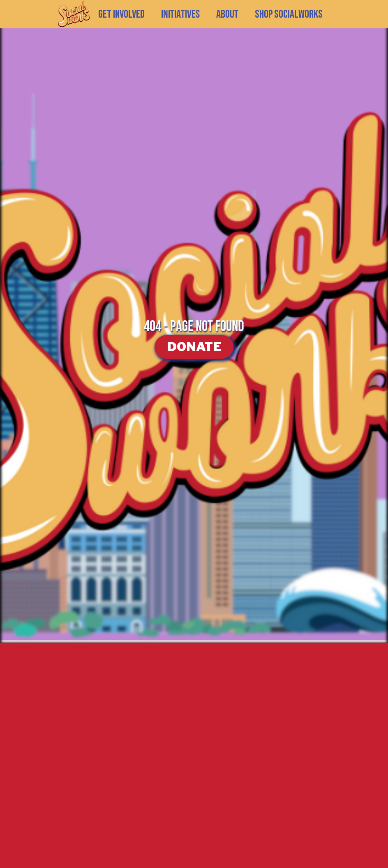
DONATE (194, 347)
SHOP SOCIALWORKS (289, 14)
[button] (180, 14)
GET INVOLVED (121, 14)
